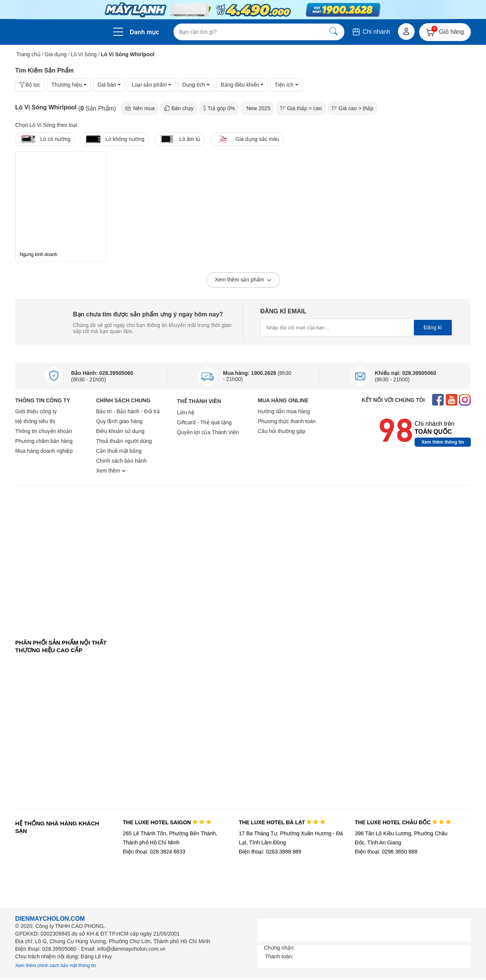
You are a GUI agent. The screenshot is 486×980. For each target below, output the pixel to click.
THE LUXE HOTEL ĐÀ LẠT (282, 822)
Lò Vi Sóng (84, 54)
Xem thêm (111, 471)
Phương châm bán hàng (44, 441)
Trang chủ (28, 54)
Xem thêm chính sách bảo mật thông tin (56, 966)
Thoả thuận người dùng (124, 441)
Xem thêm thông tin (443, 442)
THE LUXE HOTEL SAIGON (167, 822)
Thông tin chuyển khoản (44, 431)
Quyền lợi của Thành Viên (208, 432)
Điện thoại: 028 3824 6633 (154, 852)
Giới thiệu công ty (36, 411)
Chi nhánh (371, 32)
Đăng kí (433, 327)
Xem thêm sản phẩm (243, 280)
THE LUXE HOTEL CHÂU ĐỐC (403, 822)
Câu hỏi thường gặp (282, 431)
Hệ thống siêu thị (35, 421)
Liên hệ (186, 413)
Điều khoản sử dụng (120, 431)
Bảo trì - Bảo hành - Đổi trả (128, 411)
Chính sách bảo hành (121, 461)
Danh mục (145, 32)
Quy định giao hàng (119, 421)
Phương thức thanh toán (287, 421)
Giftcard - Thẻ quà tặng (204, 422)
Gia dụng (56, 54)
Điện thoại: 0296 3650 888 (386, 852)
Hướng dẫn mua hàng (284, 411)
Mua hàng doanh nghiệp (44, 451)
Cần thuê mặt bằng (119, 451)
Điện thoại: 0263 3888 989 (270, 852)
